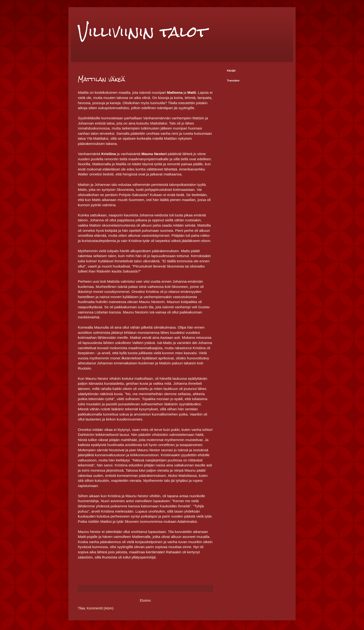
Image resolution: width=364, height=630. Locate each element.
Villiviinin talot (142, 32)
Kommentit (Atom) (100, 608)
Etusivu (145, 600)
